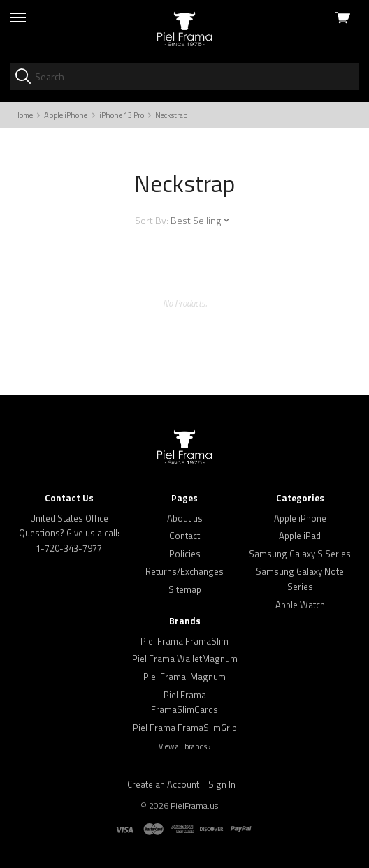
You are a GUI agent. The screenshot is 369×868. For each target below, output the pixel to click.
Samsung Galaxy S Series (300, 554)
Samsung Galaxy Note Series (300, 579)
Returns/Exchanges (184, 571)
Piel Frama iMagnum (184, 677)
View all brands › (185, 746)
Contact (184, 536)
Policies (185, 554)
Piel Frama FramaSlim (184, 641)
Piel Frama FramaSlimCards (184, 703)
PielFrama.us (194, 806)
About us (185, 518)
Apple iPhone (300, 518)
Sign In (222, 784)
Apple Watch (300, 605)
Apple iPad (300, 536)
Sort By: (152, 220)
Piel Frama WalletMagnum (185, 659)
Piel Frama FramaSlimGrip (185, 728)
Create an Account (163, 784)
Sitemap (185, 589)
